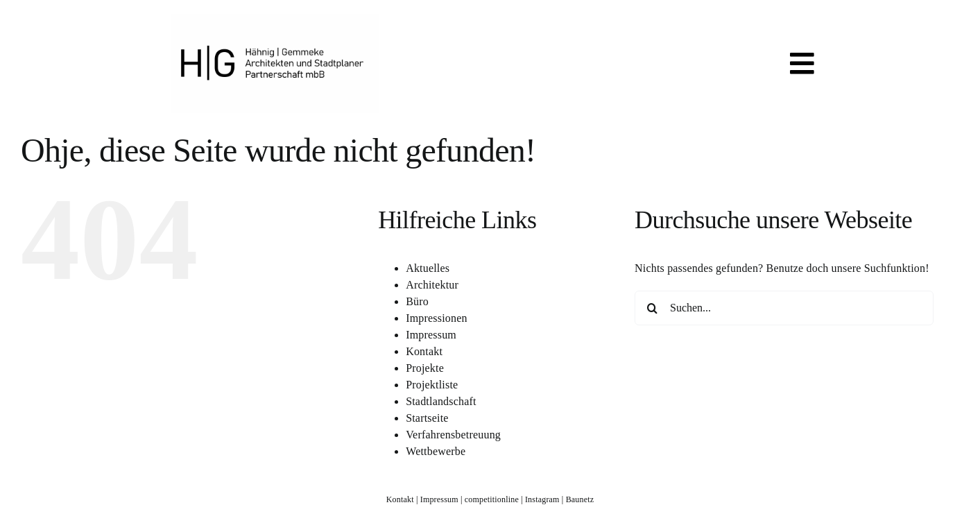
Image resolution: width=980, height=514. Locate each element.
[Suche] (652, 308)
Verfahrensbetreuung (453, 435)
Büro (417, 301)
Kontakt (424, 351)
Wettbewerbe (436, 451)
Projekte (425, 368)
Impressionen (437, 318)
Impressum (431, 335)
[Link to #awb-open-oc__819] (802, 63)
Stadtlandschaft (441, 401)
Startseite (427, 418)
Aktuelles (428, 268)
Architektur (432, 285)
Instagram (542, 499)
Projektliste (432, 385)
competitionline (492, 499)
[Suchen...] (784, 308)
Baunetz (580, 499)
